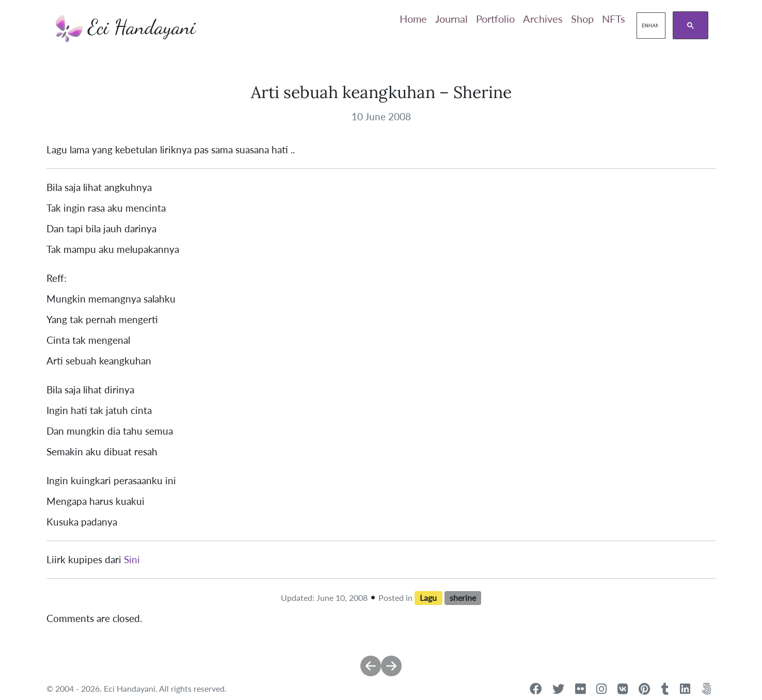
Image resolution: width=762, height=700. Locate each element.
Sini (132, 560)
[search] (650, 26)
